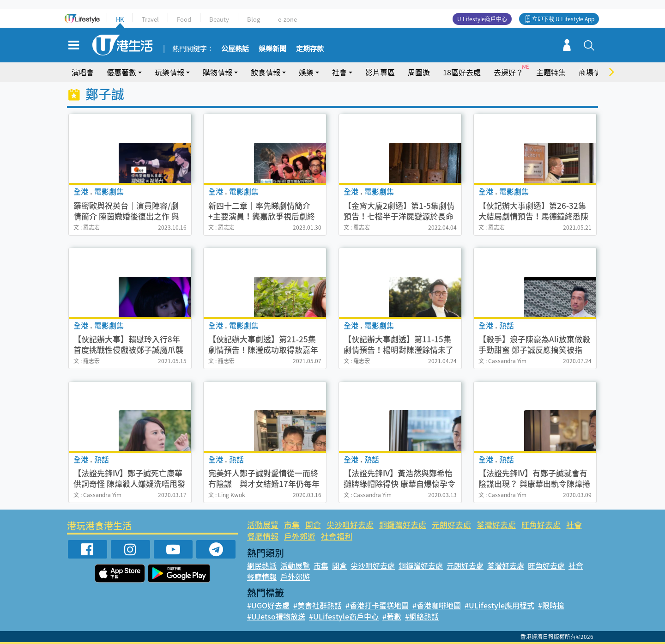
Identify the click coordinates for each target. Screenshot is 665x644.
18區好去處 (462, 72)
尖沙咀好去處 (350, 525)
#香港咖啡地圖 (437, 605)
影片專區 (380, 72)
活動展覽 (263, 525)
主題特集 (551, 72)
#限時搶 (551, 605)
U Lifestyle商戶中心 (482, 19)
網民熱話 (262, 565)
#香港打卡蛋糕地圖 (377, 605)
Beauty (219, 19)
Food (184, 19)
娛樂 (306, 72)
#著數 (392, 616)
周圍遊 (419, 72)
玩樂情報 (169, 72)
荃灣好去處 (496, 525)
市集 (292, 525)
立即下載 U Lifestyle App (563, 19)
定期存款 (310, 49)
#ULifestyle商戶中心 (344, 616)
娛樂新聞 (272, 49)
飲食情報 (266, 72)
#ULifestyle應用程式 (499, 605)
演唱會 (83, 72)
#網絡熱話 (422, 616)
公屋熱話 (235, 49)
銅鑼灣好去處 (403, 525)
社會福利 (337, 536)
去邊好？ (508, 72)
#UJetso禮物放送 (276, 616)
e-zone (287, 19)
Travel (150, 19)
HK (120, 19)
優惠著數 (121, 72)
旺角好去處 (541, 525)
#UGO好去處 (268, 605)
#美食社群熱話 (317, 605)
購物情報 (218, 72)
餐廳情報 (263, 536)
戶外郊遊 (300, 536)
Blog (254, 19)
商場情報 (593, 72)
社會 (339, 72)
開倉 (313, 525)
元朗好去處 (451, 525)
